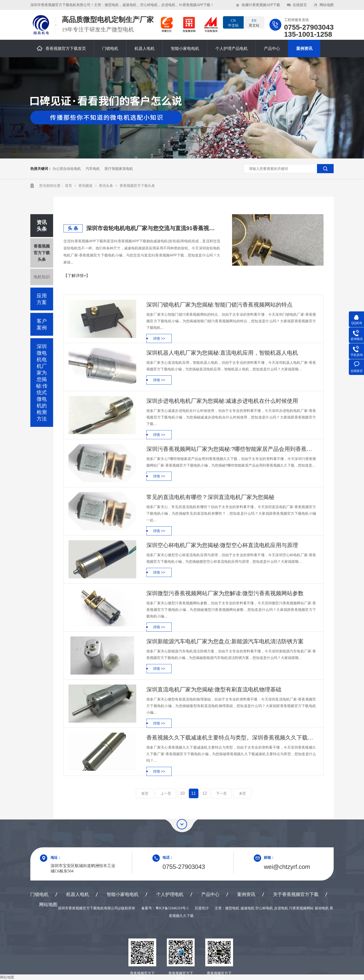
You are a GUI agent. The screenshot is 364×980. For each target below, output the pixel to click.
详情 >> (159, 338)
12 (205, 793)
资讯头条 (106, 186)
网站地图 (327, 5)
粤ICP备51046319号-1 (172, 908)
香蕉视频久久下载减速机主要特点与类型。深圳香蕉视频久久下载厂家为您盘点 (231, 738)
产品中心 (272, 48)
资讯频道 (86, 186)
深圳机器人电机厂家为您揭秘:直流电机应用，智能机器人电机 (222, 353)
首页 (69, 186)
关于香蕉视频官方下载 (296, 894)
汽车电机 (93, 169)
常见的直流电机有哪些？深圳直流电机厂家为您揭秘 (210, 497)
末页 (242, 793)
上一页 (166, 793)
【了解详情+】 (77, 276)
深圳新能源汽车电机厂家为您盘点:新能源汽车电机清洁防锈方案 (225, 641)
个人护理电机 (170, 894)
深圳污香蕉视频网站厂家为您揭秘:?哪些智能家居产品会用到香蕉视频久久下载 (231, 449)
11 (194, 793)
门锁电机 (110, 48)
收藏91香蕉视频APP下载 (261, 5)
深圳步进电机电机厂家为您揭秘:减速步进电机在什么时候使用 (222, 401)
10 (183, 793)
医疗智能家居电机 (119, 169)
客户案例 (42, 324)
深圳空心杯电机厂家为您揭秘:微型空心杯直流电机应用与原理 (222, 545)
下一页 (221, 793)
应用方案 (42, 299)
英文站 (254, 23)
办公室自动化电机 (67, 169)
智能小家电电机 (185, 48)
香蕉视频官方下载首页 (61, 48)
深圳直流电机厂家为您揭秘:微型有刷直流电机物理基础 (214, 689)
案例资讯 (304, 48)
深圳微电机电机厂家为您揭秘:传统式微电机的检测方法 (42, 383)
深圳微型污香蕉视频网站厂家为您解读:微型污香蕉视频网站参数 (225, 593)
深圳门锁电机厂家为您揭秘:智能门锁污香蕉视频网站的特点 (219, 305)
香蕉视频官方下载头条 (137, 186)
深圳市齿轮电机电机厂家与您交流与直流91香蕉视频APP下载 (153, 228)
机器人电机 (145, 48)
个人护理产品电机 (232, 48)
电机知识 (42, 277)
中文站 (233, 23)
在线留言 (300, 5)
